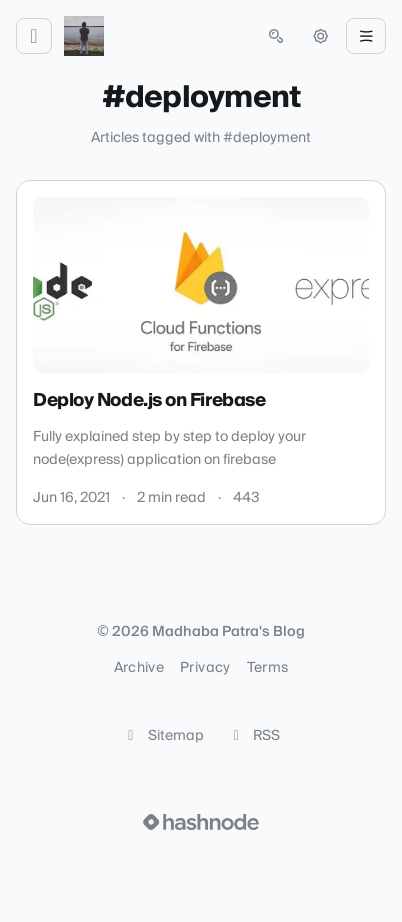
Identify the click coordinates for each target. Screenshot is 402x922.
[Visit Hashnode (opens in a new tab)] (201, 822)
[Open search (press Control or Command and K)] (276, 36)
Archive (139, 668)
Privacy (205, 668)
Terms (268, 668)
